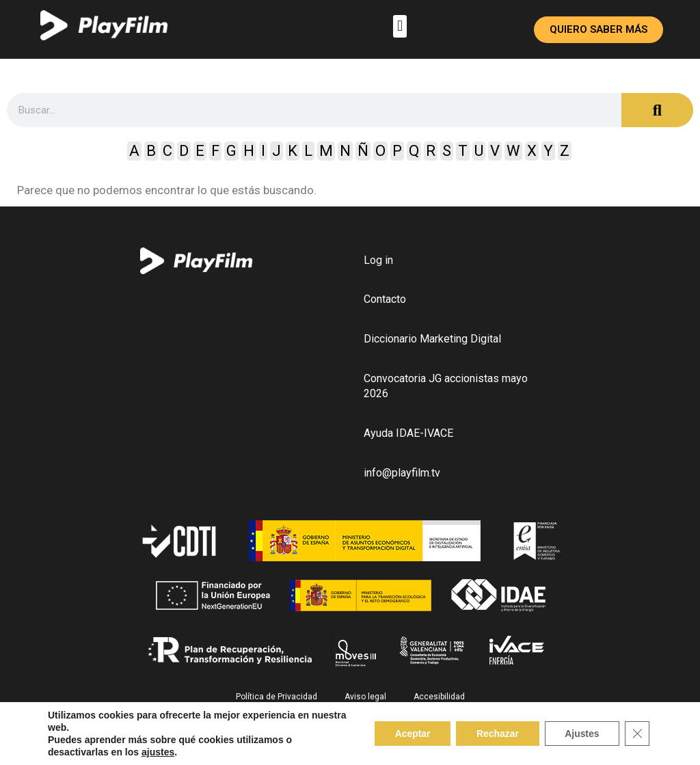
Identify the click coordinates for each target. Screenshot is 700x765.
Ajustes (581, 734)
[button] (400, 26)
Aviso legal (365, 697)
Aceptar (411, 734)
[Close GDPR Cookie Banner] (637, 734)
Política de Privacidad (277, 697)
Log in (378, 260)
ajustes (158, 752)
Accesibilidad (439, 697)
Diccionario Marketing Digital (432, 339)
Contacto (385, 300)
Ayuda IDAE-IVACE (408, 434)
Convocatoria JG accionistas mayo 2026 (446, 387)
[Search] (657, 110)
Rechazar (496, 734)
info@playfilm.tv (402, 473)
